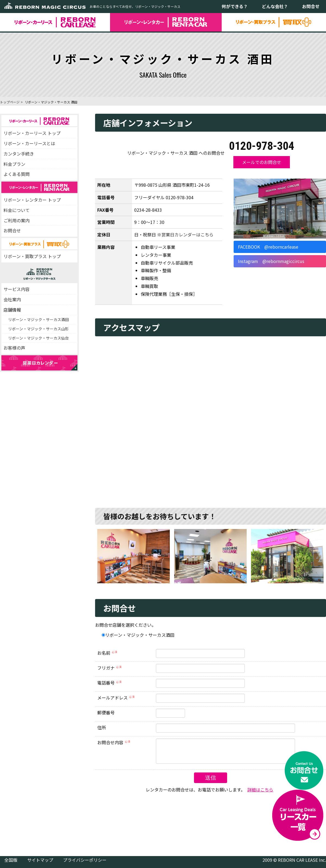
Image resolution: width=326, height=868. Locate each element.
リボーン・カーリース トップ (32, 133)
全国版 (11, 864)
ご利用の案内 (17, 220)
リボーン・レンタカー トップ (32, 200)
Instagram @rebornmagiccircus (271, 261)
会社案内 (12, 299)
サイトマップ (40, 864)
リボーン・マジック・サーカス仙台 (38, 338)
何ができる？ (235, 6)
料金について (17, 210)
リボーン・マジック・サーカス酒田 (38, 319)
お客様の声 (14, 348)
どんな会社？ (275, 6)
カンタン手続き (19, 154)
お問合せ (311, 6)
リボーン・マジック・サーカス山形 (38, 329)
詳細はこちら (260, 794)
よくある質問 (17, 174)
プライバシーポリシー (85, 864)
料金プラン (14, 164)
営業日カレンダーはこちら (187, 235)
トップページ (10, 102)
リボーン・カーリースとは (29, 143)
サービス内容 (17, 289)
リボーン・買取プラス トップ (32, 256)
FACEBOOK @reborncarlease (268, 247)
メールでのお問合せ (262, 162)
